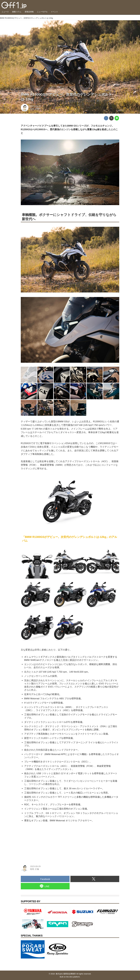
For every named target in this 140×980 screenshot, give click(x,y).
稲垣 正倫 (34, 109)
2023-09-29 (35, 106)
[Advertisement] (41, 842)
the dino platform (73, 977)
